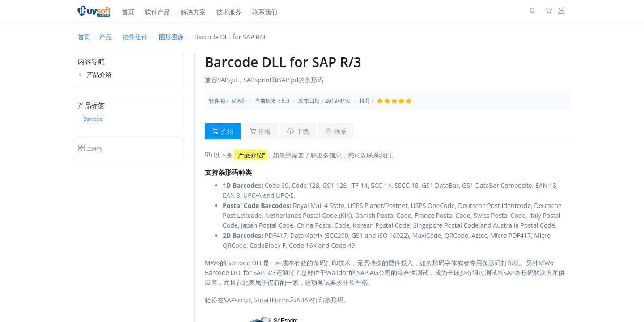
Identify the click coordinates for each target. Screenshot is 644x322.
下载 (298, 131)
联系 (336, 131)
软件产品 (157, 12)
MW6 (238, 101)
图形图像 (171, 37)
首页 (128, 12)
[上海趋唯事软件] (96, 11)
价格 (260, 131)
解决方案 (193, 12)
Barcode (93, 119)
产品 (106, 37)
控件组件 (135, 37)
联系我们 (265, 12)
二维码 (90, 149)
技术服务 (229, 12)
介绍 (223, 131)
